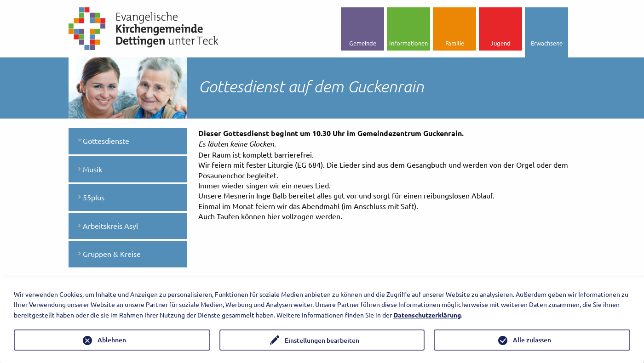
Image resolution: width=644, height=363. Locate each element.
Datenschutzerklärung (427, 315)
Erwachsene (547, 43)
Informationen (408, 43)
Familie (455, 43)
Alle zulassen (532, 340)
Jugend (500, 43)
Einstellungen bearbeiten (322, 340)
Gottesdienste (106, 141)
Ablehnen (112, 340)
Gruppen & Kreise (112, 254)
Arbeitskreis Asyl (110, 226)
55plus (94, 197)
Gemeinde (363, 43)
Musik (92, 169)
